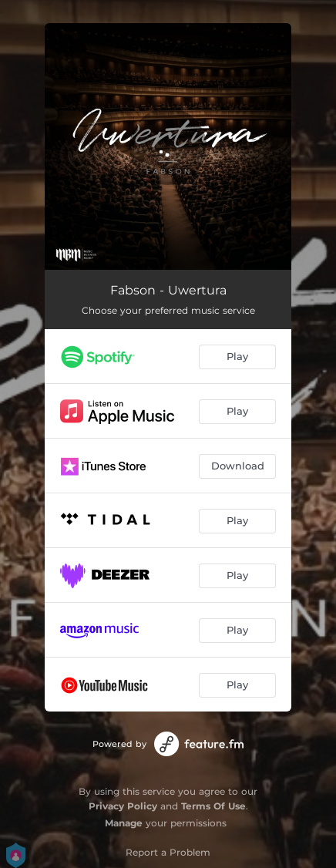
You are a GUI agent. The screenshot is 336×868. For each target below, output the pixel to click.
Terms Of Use (213, 806)
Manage (124, 823)
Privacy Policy (123, 806)
